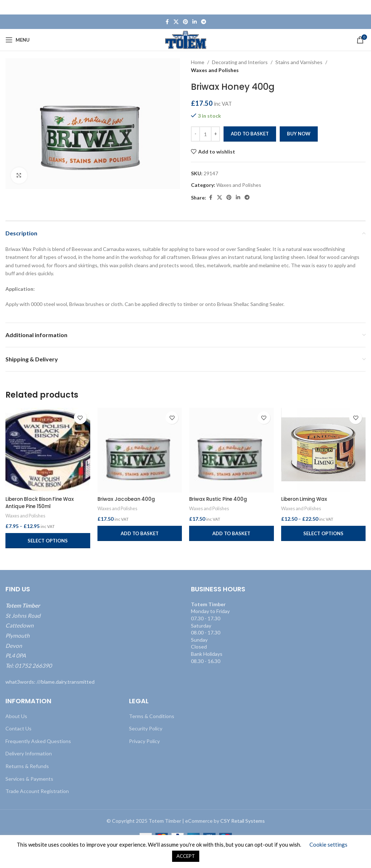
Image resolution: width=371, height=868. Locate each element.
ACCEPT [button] (186, 856)
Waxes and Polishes (215, 70)
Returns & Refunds (27, 766)
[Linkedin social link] (195, 22)
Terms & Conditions (152, 716)
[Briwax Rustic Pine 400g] (232, 450)
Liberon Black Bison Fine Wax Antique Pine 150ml (43, 503)
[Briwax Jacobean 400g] (140, 450)
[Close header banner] (362, 7)
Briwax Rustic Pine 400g (220, 499)
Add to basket (250, 134)
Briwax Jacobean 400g (128, 499)
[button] (140, 533)
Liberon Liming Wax (306, 499)
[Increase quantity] (215, 134)
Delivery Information (29, 753)
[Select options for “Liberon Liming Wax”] (324, 533)
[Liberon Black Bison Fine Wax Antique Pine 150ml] (48, 450)
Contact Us (18, 728)
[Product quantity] (205, 134)
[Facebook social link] (167, 22)
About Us (16, 716)
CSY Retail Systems (243, 821)
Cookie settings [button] (328, 844)
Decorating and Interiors (240, 62)
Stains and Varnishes (299, 62)
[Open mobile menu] (18, 40)
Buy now (299, 134)
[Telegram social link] (204, 22)
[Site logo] (186, 39)
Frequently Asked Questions (38, 741)
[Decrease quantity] (195, 134)
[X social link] (176, 22)
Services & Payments (29, 778)
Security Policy (146, 728)
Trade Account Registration (37, 791)
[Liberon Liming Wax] (324, 450)
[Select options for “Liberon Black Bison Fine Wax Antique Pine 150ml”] (48, 541)
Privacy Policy (144, 741)
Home (198, 62)
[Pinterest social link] (185, 22)
